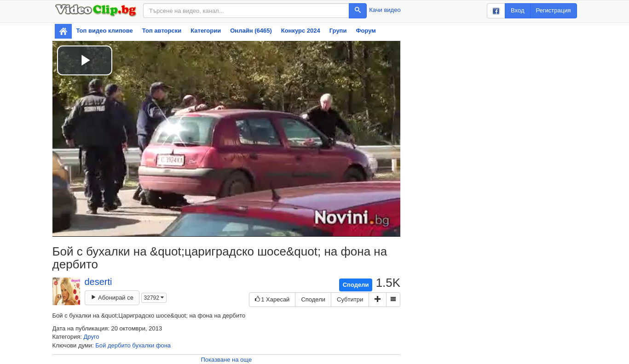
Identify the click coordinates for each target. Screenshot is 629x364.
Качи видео (385, 10)
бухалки (143, 345)
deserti (98, 282)
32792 (154, 298)
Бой (101, 345)
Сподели (356, 285)
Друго (92, 337)
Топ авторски (162, 31)
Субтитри (350, 299)
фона (163, 345)
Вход (517, 10)
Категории (206, 31)
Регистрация (554, 10)
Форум (366, 31)
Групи (338, 31)
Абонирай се (112, 298)
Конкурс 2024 (301, 31)
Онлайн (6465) (251, 31)
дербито (119, 345)
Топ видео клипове (105, 31)
